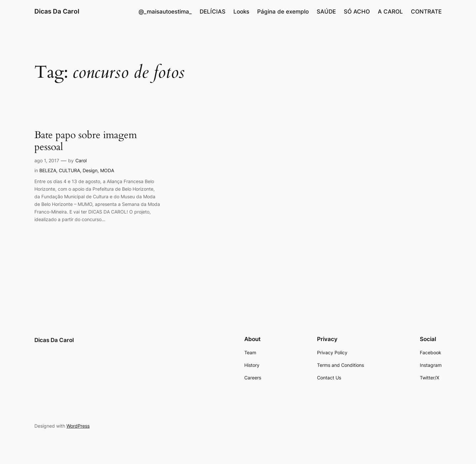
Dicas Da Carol (57, 11)
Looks (241, 12)
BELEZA (48, 170)
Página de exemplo (283, 12)
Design (90, 170)
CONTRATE (426, 12)
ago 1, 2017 (47, 160)
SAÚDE (326, 12)
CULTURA (69, 170)
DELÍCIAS (213, 12)
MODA (107, 170)
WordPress (78, 426)
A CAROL (390, 12)
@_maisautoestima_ (165, 12)
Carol (81, 160)
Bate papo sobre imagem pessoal (86, 141)
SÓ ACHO (357, 12)
